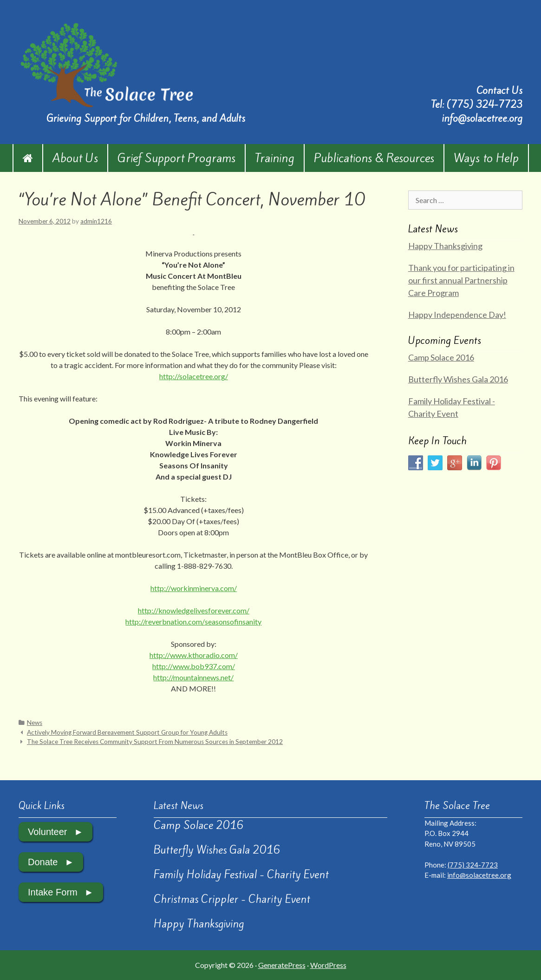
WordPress (328, 965)
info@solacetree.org (482, 118)
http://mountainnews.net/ (193, 677)
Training (275, 158)
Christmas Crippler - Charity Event (232, 899)
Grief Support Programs (176, 158)
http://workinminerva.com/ (194, 588)
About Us (75, 158)
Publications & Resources (374, 158)
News (35, 723)
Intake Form (53, 892)
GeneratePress (282, 965)
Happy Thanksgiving (445, 246)
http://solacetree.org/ (194, 376)
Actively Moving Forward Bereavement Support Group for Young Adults (127, 732)
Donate (43, 862)
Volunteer (48, 832)
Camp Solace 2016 (441, 357)
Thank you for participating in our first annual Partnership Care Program (461, 280)
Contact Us (499, 90)
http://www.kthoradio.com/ (194, 655)
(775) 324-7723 (485, 104)
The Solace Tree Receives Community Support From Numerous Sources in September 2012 (155, 742)
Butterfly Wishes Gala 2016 (458, 379)
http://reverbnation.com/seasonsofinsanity (193, 622)
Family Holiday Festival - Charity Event (241, 875)
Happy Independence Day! (457, 315)
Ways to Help (486, 158)
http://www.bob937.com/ (194, 666)
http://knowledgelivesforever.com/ (194, 610)
